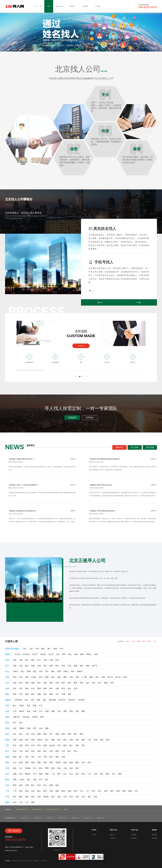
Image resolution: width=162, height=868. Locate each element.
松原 (57, 660)
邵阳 (39, 762)
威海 (33, 683)
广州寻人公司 (50, 818)
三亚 (21, 802)
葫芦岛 (95, 666)
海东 (21, 723)
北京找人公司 (25, 818)
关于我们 (98, 6)
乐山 (71, 774)
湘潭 (27, 762)
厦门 (21, 757)
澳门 (49, 649)
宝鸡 (21, 694)
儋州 (33, 802)
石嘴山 (22, 706)
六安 (89, 740)
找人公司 (15, 861)
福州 (15, 757)
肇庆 (112, 791)
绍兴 (33, 751)
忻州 (63, 688)
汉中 (57, 694)
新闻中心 (119, 447)
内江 (65, 774)
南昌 (15, 768)
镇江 (71, 745)
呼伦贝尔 (62, 700)
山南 (41, 728)
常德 (51, 762)
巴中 (114, 774)
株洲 (21, 762)
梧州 (33, 797)
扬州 (65, 745)
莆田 (57, 757)
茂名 (106, 791)
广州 (154, 641)
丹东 (45, 666)
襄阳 (39, 734)
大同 (21, 688)
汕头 (33, 791)
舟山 (75, 751)
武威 (47, 711)
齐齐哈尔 (26, 654)
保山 (45, 785)
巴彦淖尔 (72, 700)
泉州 (63, 757)
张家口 (66, 671)
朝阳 (88, 666)
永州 (83, 762)
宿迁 (83, 745)
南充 (77, 774)
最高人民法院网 (37, 809)
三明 (39, 757)
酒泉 (65, 711)
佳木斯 (43, 654)
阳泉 (27, 688)
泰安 (69, 683)
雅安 (108, 774)
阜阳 (71, 740)
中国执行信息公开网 (22, 809)
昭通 (51, 785)
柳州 (21, 797)
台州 (63, 751)
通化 (33, 660)
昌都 (29, 728)
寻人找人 (44, 861)
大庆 (58, 654)
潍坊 (51, 683)
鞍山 (27, 666)
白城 (51, 660)
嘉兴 (45, 751)
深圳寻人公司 (63, 818)
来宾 (89, 797)
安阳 (59, 677)
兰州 (15, 711)
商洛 (69, 694)
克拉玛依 (26, 717)
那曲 (47, 728)
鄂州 (45, 734)
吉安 (71, 768)
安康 (63, 694)
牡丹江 (35, 654)
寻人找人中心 (60, 6)
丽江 (33, 785)
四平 (27, 660)
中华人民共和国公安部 (53, 809)
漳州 (27, 757)
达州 (95, 774)
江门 (88, 791)
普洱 (39, 785)
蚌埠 (27, 740)
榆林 (51, 694)
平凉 (59, 711)
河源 (51, 791)
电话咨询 (81, 346)
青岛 (21, 683)
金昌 (29, 711)
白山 (39, 660)
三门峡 (84, 677)
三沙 (27, 802)
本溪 (39, 666)
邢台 (47, 671)
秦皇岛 (80, 671)
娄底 (71, 762)
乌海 (32, 700)
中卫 (41, 706)
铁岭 (82, 666)
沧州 (41, 671)
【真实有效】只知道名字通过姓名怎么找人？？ (22, 459)
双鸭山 (89, 654)
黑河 (64, 654)
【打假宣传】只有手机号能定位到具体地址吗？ (102, 511)
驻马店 (118, 677)
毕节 (41, 780)
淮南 (33, 740)
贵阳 (15, 780)
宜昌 (33, 734)
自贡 (21, 774)
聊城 (106, 683)
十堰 (27, 734)
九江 (21, 768)
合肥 (138, 641)
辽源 (45, 660)
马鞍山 (40, 740)
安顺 (35, 780)
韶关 (45, 791)
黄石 (21, 734)
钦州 (53, 797)
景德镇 (28, 768)
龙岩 (33, 757)
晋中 (51, 688)
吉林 (21, 660)
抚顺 (33, 666)
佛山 (39, 791)
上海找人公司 (37, 818)
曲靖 (21, 785)
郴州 (77, 762)
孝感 (57, 734)
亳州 (108, 740)
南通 (45, 745)
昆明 (15, 785)
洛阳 (27, 677)
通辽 (45, 700)
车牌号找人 (134, 838)
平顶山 (34, 677)
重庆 (43, 649)
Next (138, 302)
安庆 (59, 740)
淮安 (59, 745)
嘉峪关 (22, 711)
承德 (59, 671)
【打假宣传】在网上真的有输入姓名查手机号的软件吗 (104, 459)
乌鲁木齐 (16, 717)
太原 (15, 688)
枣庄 (94, 683)
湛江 (100, 791)
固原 (35, 706)
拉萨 (15, 728)
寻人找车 (135, 447)
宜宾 (83, 774)
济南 (15, 683)
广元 (53, 774)
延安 (45, 694)
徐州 (27, 745)
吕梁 (75, 688)
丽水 (69, 751)
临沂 (88, 683)
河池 (83, 797)
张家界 (58, 762)
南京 (15, 745)
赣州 (53, 768)
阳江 (94, 791)
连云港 (52, 745)
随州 (82, 734)
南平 (51, 757)
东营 (45, 683)
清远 (118, 791)
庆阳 (71, 711)
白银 (35, 711)
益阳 (65, 762)
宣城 (95, 740)
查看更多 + (73, 459)
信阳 (103, 677)
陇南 (83, 711)
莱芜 (75, 683)
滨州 (112, 683)
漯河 (77, 677)
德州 (63, 683)
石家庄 (16, 671)
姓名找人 (112, 835)
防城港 (46, 797)
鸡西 (96, 654)
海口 (15, 802)
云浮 (136, 791)
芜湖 (21, 740)
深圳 (149, 641)
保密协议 (72, 6)
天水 (41, 711)
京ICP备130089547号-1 (17, 847)
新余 (41, 768)
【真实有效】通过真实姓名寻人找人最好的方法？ (23, 511)
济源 (125, 677)
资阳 (120, 774)
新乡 (53, 677)
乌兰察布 (81, 700)
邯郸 (29, 671)
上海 (133, 641)
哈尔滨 (18, 654)
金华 (51, 751)
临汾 (69, 688)
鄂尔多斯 (52, 700)
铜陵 (53, 740)
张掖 (53, 711)
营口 (57, 666)
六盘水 (22, 780)
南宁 (15, 797)
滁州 (83, 740)
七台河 (51, 654)
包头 (26, 700)
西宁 (15, 723)
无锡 (21, 745)
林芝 (35, 728)
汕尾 (69, 791)
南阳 (91, 677)
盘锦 (75, 666)
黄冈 (69, 734)
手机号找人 (113, 838)
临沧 (57, 785)
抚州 (77, 768)
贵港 (59, 797)
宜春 (59, 768)
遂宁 (59, 774)
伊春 (76, 654)
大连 (21, 666)
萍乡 (35, 768)
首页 (49, 6)
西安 (15, 694)
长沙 (15, 762)
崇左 (95, 797)
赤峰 (38, 700)
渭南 (39, 694)
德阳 (41, 774)
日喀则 (22, 728)
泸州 (35, 774)
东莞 (75, 791)
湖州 (39, 751)
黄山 (65, 740)
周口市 (110, 677)
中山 (82, 791)
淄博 (27, 683)
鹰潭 (47, 768)
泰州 (77, 745)
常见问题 (85, 6)
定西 (77, 711)
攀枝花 (28, 774)
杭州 (144, 641)
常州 (33, 745)
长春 (15, 660)
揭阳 (130, 791)
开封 (21, 677)
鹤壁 (47, 677)
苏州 (39, 745)
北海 (39, 797)
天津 (37, 649)
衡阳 (33, 762)
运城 (57, 688)
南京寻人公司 (88, 818)
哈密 (42, 717)
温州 (27, 751)
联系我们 (90, 417)
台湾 (61, 649)
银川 (15, 706)
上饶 (65, 768)
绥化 (70, 654)
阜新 (63, 666)
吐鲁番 (35, 717)
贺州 (77, 797)
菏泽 (82, 683)
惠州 (63, 791)
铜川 (33, 694)
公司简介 (94, 835)
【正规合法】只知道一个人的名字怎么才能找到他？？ (24, 485)
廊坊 (53, 671)
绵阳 (47, 774)
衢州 (57, 751)
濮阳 (65, 677)
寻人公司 (22, 861)
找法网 (66, 809)
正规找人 (37, 861)
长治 (33, 688)
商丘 (97, 677)
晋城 (39, 688)
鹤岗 (82, 654)
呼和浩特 (18, 700)
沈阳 (15, 666)
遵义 (29, 780)
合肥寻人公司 (75, 818)
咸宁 (75, 734)
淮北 (47, 740)
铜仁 (47, 780)
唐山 (23, 671)
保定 (35, 671)
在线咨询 (72, 417)
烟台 (39, 683)
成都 (15, 774)
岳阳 (45, 762)
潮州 (124, 791)
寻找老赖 (133, 835)
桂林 (27, 797)
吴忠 (29, 706)
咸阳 (27, 694)
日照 (57, 683)
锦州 (51, 666)
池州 (102, 740)
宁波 (21, 751)
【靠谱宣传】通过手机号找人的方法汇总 (100, 485)
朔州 (45, 688)
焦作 (41, 677)
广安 (89, 774)
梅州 (57, 791)
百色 (71, 797)
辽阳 (69, 666)
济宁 (100, 683)
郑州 (15, 677)
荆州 (63, 734)
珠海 (27, 791)
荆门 (51, 734)
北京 (127, 641)
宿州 (77, 740)
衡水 (73, 671)
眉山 (102, 774)
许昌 (71, 677)
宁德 (45, 757)
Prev (100, 302)
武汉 (15, 734)
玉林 (65, 797)
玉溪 (27, 785)
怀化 (89, 762)
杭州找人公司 (101, 818)
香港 (55, 649)
